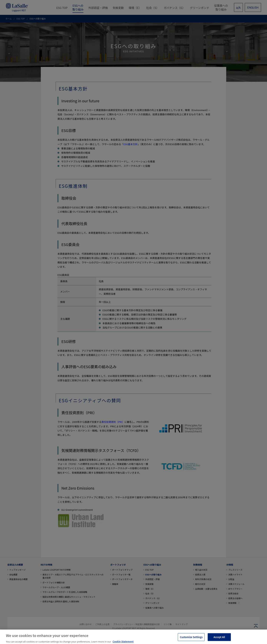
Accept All (219, 639)
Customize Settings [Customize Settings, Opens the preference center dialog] (191, 639)
